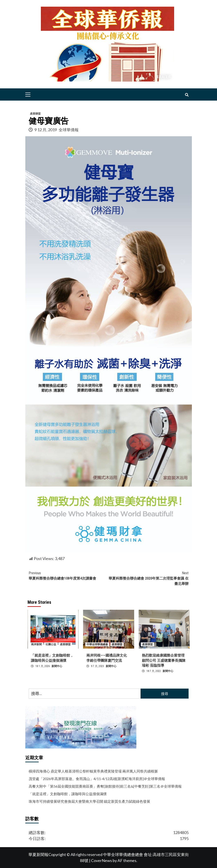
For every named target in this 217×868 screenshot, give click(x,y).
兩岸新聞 (36, 644)
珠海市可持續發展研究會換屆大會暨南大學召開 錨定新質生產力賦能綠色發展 (89, 801)
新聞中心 (57, 666)
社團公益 (51, 644)
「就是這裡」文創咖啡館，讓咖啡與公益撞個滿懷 (68, 794)
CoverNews (102, 860)
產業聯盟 (35, 114)
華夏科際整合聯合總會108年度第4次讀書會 (69, 575)
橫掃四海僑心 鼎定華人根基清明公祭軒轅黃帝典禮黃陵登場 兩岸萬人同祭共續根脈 (93, 771)
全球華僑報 (69, 130)
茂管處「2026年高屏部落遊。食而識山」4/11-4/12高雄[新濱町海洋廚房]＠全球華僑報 (97, 779)
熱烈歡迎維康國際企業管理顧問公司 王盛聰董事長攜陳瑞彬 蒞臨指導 (164, 660)
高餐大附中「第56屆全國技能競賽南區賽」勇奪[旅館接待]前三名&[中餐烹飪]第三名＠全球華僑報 (105, 786)
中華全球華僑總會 (97, 644)
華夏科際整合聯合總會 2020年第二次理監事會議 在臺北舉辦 (149, 578)
